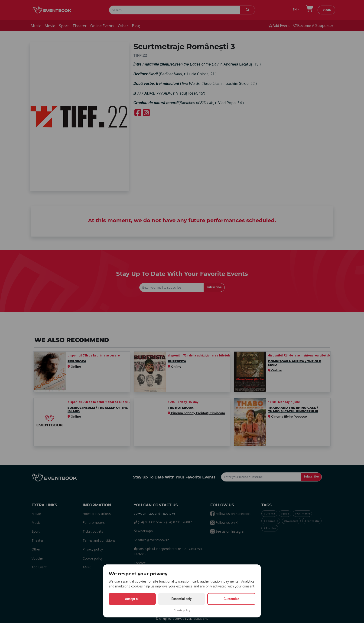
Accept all (132, 599)
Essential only (182, 599)
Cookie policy (182, 610)
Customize (231, 599)
